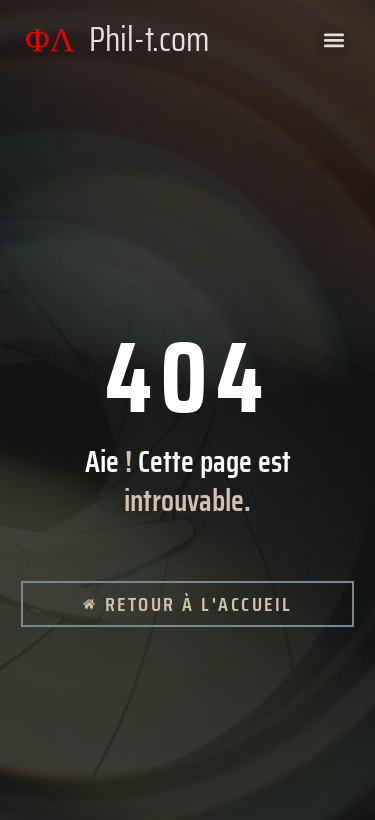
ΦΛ (117, 39)
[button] (333, 40)
